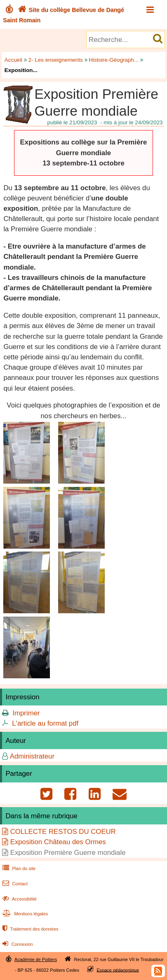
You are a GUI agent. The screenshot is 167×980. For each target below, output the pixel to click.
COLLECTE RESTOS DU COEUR (63, 832)
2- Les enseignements (56, 60)
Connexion (17, 944)
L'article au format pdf (45, 723)
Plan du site (18, 868)
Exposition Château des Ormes (58, 842)
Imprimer (26, 713)
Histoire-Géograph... (114, 60)
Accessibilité (19, 899)
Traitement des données (29, 929)
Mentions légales (24, 914)
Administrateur (32, 756)
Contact (14, 884)
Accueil (13, 60)
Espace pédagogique (118, 970)
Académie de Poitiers (36, 959)
